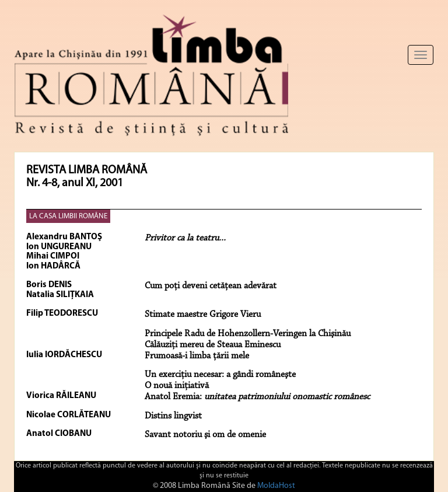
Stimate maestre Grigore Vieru (203, 315)
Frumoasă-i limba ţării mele (197, 356)
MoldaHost (276, 486)
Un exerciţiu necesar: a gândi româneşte (220, 375)
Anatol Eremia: (257, 397)
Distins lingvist (173, 416)
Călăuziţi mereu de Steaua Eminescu (213, 345)
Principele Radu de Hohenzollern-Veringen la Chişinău (248, 334)
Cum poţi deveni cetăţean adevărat (211, 286)
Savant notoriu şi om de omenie (205, 435)
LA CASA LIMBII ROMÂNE (68, 216)
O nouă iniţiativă (177, 386)
